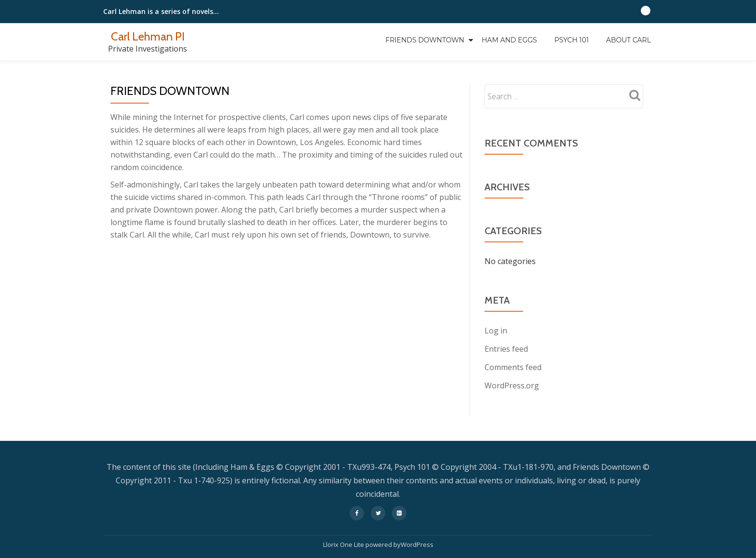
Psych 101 (572, 40)
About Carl (628, 40)
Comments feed (513, 367)
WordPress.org (512, 385)
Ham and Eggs (509, 40)
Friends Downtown (425, 40)
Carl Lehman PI (148, 36)
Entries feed (506, 349)
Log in (496, 331)
